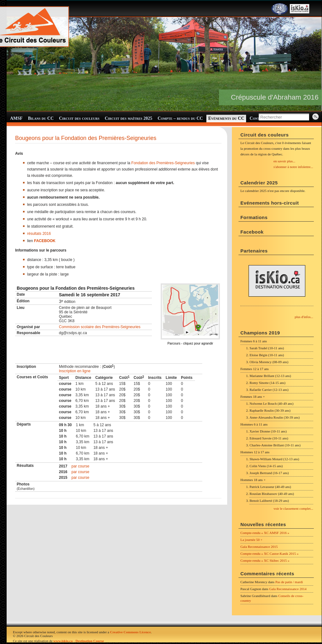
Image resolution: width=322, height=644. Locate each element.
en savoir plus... (284, 161)
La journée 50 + (251, 540)
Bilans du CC (41, 118)
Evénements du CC (226, 118)
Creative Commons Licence (130, 632)
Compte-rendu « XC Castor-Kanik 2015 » (270, 554)
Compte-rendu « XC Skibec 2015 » (265, 560)
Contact (258, 118)
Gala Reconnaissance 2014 (288, 589)
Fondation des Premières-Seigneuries (163, 163)
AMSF (16, 118)
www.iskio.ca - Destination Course (78, 641)
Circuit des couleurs (79, 118)
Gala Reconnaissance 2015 (259, 547)
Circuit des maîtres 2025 (129, 118)
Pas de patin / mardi (289, 582)
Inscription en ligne (75, 371)
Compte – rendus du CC (180, 118)
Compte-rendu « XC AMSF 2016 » (265, 533)
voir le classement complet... (293, 508)
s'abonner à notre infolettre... (293, 167)
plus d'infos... (304, 317)
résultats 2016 (39, 234)
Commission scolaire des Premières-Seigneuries (100, 327)
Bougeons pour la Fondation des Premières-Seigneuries (86, 138)
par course (80, 466)
